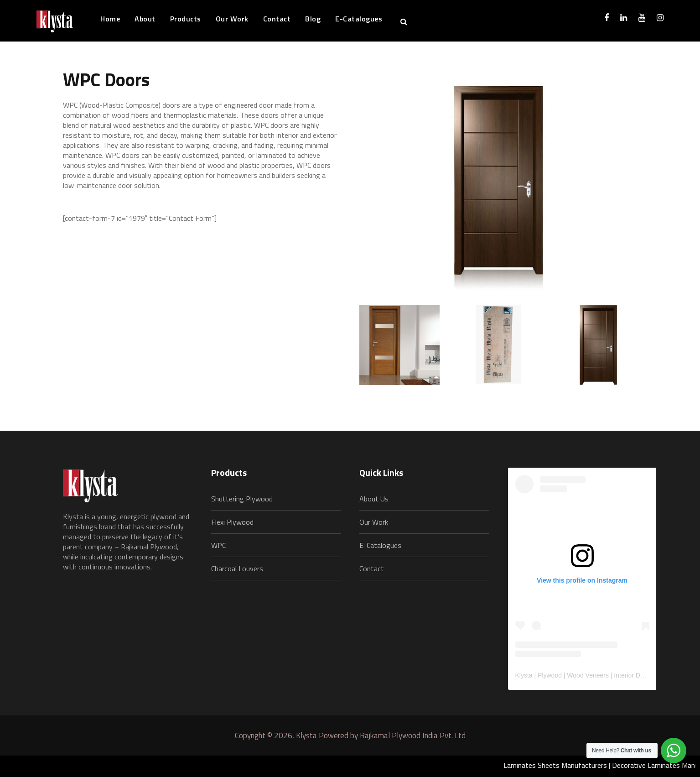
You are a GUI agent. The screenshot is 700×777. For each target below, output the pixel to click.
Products (186, 19)
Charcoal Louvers (237, 568)
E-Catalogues (359, 19)
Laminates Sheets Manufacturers (559, 765)
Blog (313, 19)
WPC (218, 545)
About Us (374, 499)
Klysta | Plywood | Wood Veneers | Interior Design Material (598, 675)
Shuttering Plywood (242, 499)
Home (110, 19)
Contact (277, 19)
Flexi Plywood (232, 522)
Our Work (232, 19)
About (145, 19)
